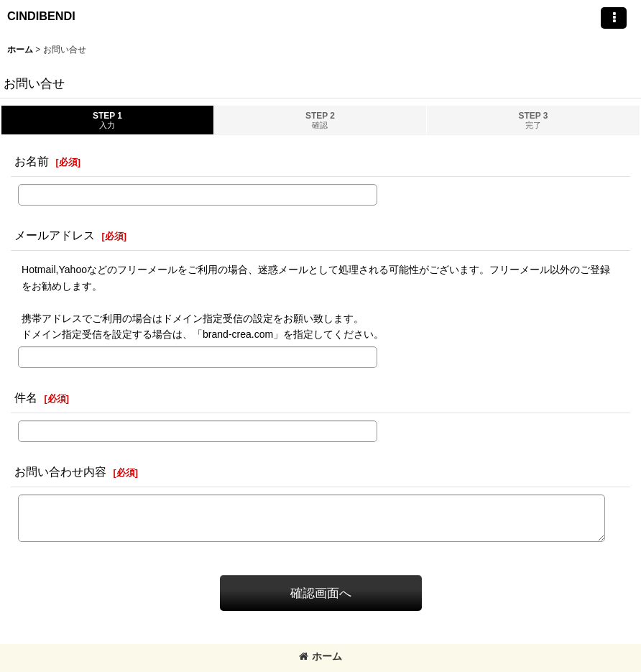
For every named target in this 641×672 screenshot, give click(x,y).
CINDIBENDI (41, 16)
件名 (26, 397)
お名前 (32, 161)
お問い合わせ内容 (60, 471)
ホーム (320, 656)
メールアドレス (55, 235)
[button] (614, 18)
